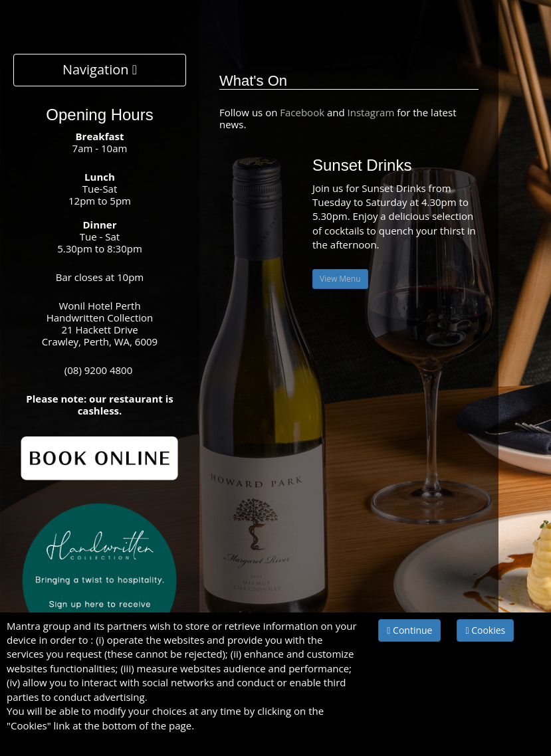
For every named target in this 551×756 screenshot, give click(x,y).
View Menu (340, 279)
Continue (409, 630)
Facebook (303, 112)
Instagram (371, 112)
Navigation (100, 69)
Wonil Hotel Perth (99, 306)
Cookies (485, 630)
